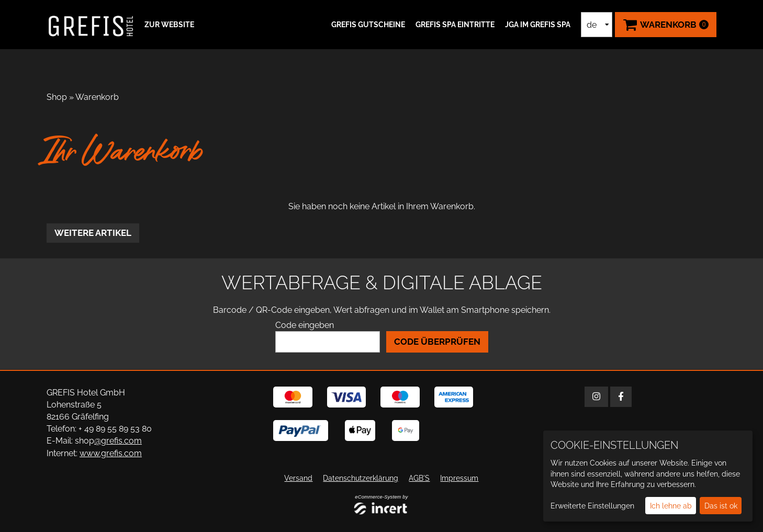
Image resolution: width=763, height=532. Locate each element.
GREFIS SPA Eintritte (455, 25)
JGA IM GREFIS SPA (538, 25)
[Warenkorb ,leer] (666, 25)
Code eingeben (305, 325)
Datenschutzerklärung (361, 478)
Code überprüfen (437, 342)
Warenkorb (97, 97)
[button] (168, 25)
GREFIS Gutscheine (368, 25)
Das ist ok (721, 506)
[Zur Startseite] (91, 25)
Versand (298, 478)
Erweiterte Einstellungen (592, 506)
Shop (57, 97)
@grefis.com (118, 441)
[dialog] (648, 476)
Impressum (459, 478)
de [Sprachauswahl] (592, 25)
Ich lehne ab (671, 506)
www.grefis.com (111, 453)
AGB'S (419, 478)
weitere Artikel (93, 233)
